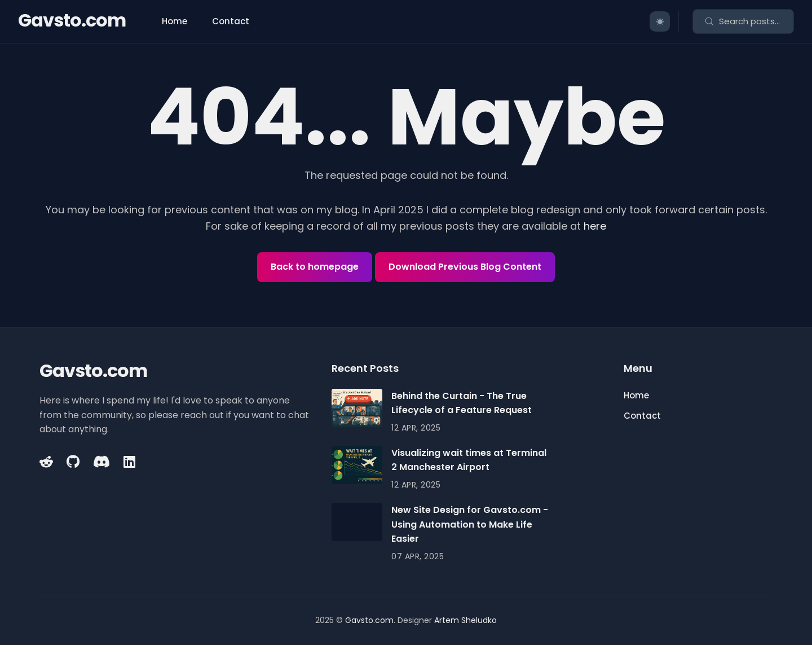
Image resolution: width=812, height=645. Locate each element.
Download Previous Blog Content (465, 267)
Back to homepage (315, 267)
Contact (231, 21)
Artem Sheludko (465, 620)
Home (175, 21)
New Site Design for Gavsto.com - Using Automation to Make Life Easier (470, 524)
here (595, 226)
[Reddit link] (47, 462)
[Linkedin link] (129, 462)
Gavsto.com (72, 20)
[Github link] (73, 462)
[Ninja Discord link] (101, 462)
